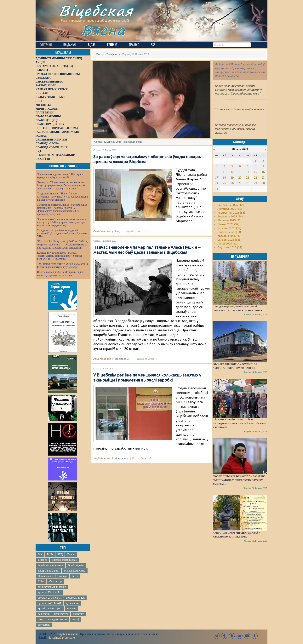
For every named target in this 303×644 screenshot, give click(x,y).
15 (255, 172)
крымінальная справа (50, 609)
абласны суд (55, 581)
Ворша (71, 554)
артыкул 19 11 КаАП (50, 592)
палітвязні (44, 614)
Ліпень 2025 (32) (228, 224)
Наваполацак (45, 576)
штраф (75, 619)
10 (217, 172)
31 (217, 189)
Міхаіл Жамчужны (75, 571)
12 (232, 172)
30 (263, 183)
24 (217, 183)
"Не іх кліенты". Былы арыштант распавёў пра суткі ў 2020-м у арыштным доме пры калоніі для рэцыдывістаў (62, 222)
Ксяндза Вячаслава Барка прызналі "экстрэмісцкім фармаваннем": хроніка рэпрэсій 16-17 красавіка (59, 256)
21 (248, 178)
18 (224, 178)
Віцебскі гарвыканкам (51, 565)
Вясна (103, 30)
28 (248, 183)
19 (232, 178)
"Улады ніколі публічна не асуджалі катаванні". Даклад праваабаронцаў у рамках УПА (63, 233)
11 (224, 172)
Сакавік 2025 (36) (229, 240)
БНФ (50, 554)
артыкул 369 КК (75, 598)
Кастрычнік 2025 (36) (231, 213)
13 (240, 172)
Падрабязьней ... (135, 231)
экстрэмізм (44, 625)
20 (240, 178)
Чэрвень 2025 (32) (229, 228)
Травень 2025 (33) (229, 232)
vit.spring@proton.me (61, 638)
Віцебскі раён (76, 565)
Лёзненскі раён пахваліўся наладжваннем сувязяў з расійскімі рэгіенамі (239, 423)
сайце (180, 402)
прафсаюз (79, 614)
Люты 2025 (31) (228, 244)
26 (232, 183)
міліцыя (71, 609)
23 (263, 178)
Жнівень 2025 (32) (229, 221)
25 (224, 183)
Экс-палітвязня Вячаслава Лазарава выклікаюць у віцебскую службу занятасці (239, 480)
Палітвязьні (123, 359)
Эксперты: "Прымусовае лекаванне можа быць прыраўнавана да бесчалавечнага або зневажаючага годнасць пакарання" (62, 185)
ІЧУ (40, 554)
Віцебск (42, 560)
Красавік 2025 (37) (229, 236)
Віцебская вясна (68, 634)
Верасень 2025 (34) (230, 217)
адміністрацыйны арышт (52, 587)
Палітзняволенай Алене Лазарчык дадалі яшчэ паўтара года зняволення (61, 274)
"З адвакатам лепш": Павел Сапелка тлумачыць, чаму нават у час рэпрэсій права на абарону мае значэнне (62, 197)
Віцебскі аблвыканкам (64, 560)
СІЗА (41, 581)
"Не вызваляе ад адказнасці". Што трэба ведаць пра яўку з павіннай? (60, 176)
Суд (117, 231)
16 (263, 172)
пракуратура (61, 614)
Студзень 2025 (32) (230, 248)
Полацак (62, 576)
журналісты (72, 603)
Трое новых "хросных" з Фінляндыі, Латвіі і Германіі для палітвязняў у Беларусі (62, 265)
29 (255, 183)
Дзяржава (122, 459)
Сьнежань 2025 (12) (231, 205)
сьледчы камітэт (58, 619)
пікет (41, 619)
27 (240, 183)
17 (217, 178)
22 (255, 178)
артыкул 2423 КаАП (49, 603)
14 (248, 172)
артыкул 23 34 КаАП (50, 598)
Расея (75, 576)
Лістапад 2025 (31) (230, 209)
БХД (60, 554)
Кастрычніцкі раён (49, 571)
